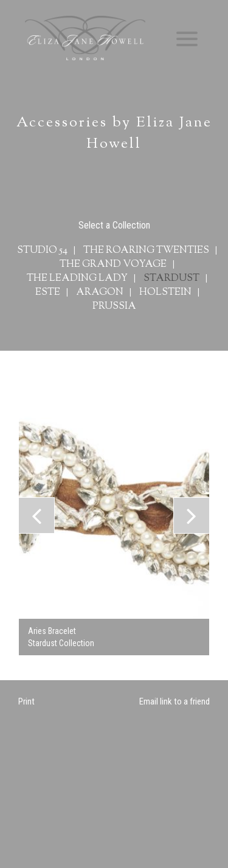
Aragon (100, 293)
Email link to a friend (174, 701)
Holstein (165, 293)
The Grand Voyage (113, 265)
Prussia (114, 307)
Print (26, 701)
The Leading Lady (77, 279)
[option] (114, 515)
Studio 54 (42, 251)
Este (48, 293)
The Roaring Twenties (146, 251)
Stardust (171, 279)
